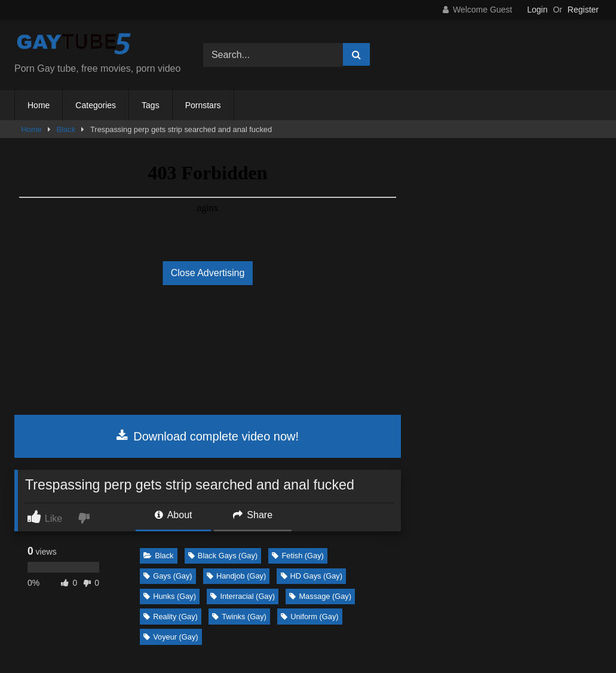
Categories (96, 105)
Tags (151, 105)
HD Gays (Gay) (312, 576)
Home (39, 105)
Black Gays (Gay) (223, 556)
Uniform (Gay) (309, 617)
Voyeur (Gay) (171, 637)
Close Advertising (208, 273)
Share (253, 515)
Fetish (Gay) (298, 556)
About (173, 515)
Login (537, 10)
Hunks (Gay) (170, 596)
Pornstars (203, 105)
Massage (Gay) (320, 596)
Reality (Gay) (171, 617)
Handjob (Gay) (236, 576)
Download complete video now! (208, 436)
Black (66, 129)
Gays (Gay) (168, 576)
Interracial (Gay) (243, 596)
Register (583, 10)
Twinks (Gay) (239, 617)
